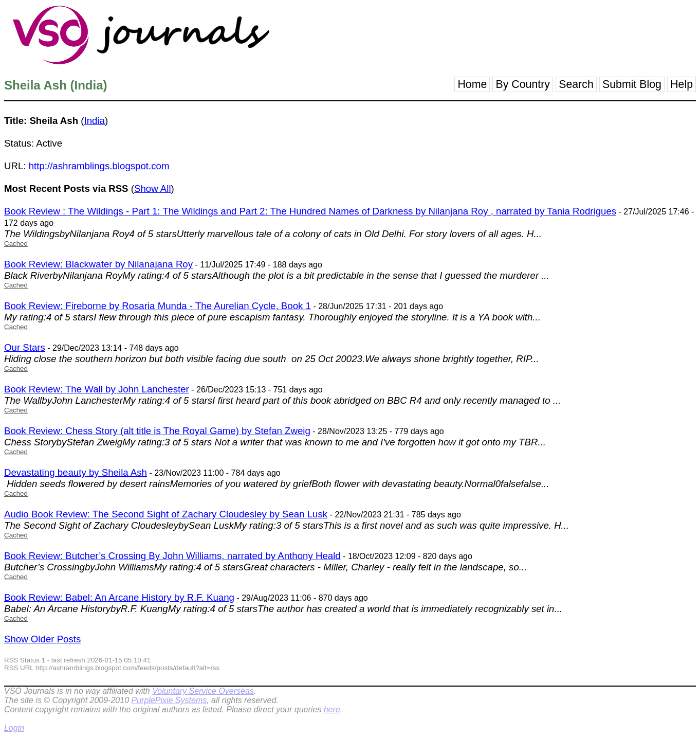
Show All (153, 188)
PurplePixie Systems (169, 700)
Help (681, 84)
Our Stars (25, 347)
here (332, 709)
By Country (523, 84)
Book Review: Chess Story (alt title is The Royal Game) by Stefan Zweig (157, 431)
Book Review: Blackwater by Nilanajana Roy (98, 264)
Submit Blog (632, 84)
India (95, 121)
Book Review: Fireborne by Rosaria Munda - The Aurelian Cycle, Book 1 (158, 306)
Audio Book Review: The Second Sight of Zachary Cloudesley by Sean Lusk (166, 514)
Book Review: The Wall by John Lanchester (97, 389)
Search (576, 84)
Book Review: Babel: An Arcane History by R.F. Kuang (119, 597)
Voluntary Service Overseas (203, 691)
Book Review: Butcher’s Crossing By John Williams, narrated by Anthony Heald (172, 556)
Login (14, 728)
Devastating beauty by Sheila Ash (76, 472)
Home (472, 84)
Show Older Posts (42, 639)
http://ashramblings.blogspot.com (99, 166)
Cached (16, 244)
